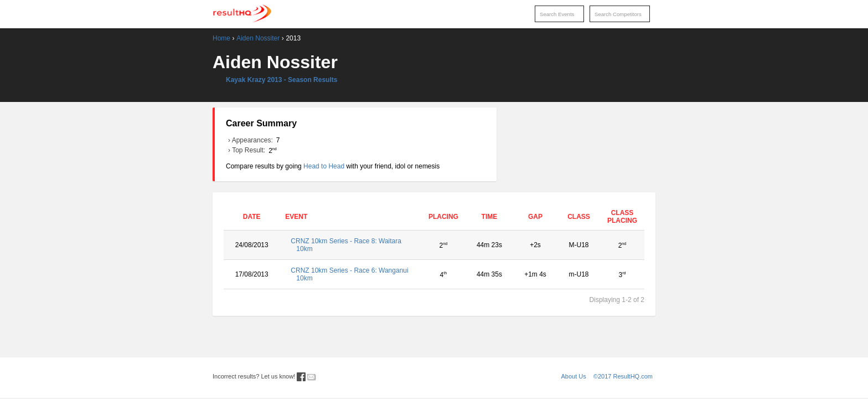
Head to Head (324, 166)
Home (221, 38)
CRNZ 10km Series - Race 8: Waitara (350, 245)
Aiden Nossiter (258, 38)
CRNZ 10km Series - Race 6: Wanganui (350, 274)
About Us (574, 376)
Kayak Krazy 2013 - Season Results (281, 80)
